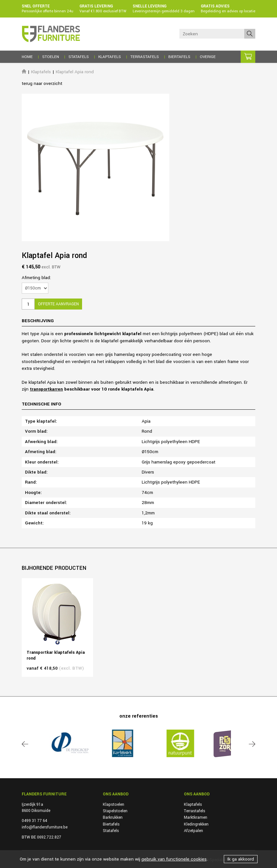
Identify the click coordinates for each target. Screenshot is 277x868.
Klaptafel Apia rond (75, 72)
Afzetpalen (193, 831)
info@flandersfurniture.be (45, 827)
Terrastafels (195, 811)
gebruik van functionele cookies (174, 859)
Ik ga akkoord (241, 859)
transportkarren (46, 389)
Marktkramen (196, 817)
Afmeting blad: (36, 278)
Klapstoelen (114, 804)
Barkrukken (113, 817)
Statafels (111, 831)
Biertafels (111, 824)
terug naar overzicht (42, 83)
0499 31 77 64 (34, 821)
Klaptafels (41, 72)
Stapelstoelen (115, 811)
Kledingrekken (196, 824)
